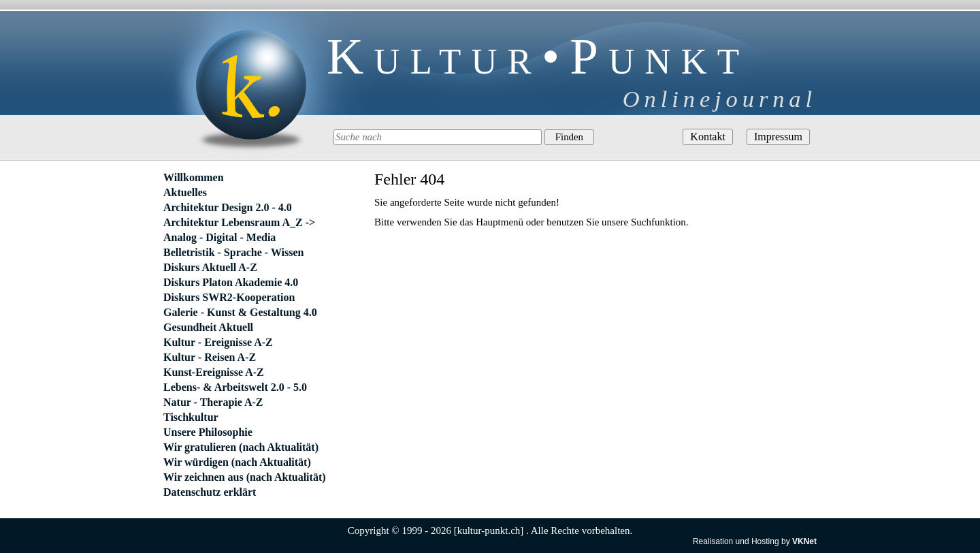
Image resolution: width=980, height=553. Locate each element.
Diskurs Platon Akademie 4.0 (231, 282)
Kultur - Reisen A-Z (210, 357)
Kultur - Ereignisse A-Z (218, 342)
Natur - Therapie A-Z (213, 402)
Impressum (778, 137)
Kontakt (708, 137)
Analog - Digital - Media (219, 237)
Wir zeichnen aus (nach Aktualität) (245, 477)
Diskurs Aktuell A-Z (210, 267)
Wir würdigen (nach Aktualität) (237, 462)
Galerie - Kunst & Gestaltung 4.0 (240, 312)
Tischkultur (191, 417)
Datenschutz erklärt (210, 492)
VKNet (804, 541)
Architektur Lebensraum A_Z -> (239, 222)
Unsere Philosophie (208, 432)
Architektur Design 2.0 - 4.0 (228, 207)
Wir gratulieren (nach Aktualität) (241, 447)
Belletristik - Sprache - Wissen (234, 252)
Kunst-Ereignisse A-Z (214, 372)
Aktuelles (185, 192)
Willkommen (194, 177)
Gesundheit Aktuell (208, 327)
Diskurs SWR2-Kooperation (229, 297)
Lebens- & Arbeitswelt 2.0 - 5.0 (235, 387)
